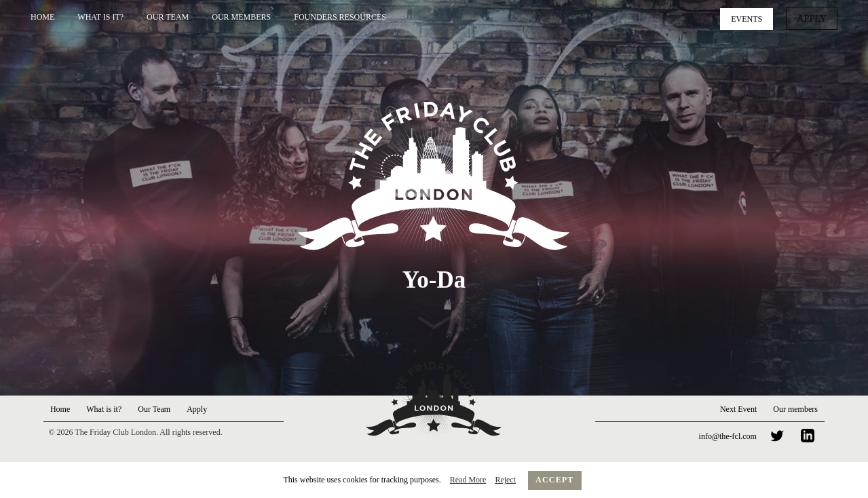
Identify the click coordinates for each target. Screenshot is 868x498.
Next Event (738, 409)
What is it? (100, 17)
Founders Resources (340, 17)
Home (42, 17)
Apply (814, 18)
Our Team (168, 17)
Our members (795, 409)
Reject (505, 480)
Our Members (241, 17)
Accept (555, 480)
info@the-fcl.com (728, 436)
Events (751, 18)
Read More (468, 480)
